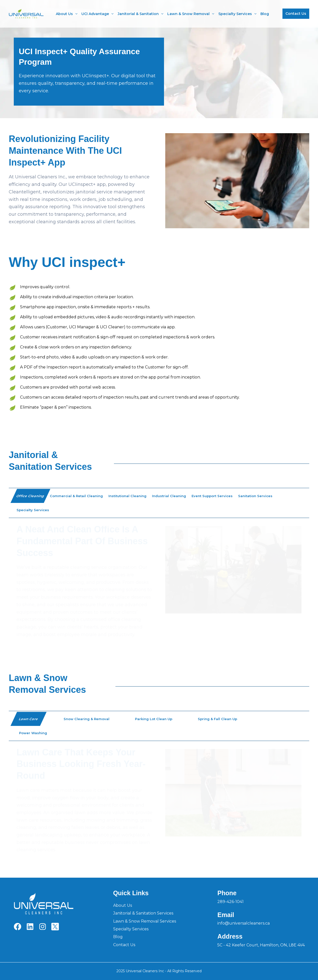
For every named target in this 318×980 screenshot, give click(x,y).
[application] (75, 14)
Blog (265, 14)
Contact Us (124, 945)
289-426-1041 (230, 902)
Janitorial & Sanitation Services (143, 913)
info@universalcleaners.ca (244, 923)
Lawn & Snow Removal (191, 14)
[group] (159, 583)
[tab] (30, 496)
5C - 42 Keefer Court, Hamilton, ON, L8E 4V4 (261, 945)
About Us (67, 14)
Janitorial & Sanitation (140, 14)
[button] (296, 14)
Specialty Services (237, 14)
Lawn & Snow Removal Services (145, 921)
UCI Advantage (97, 14)
